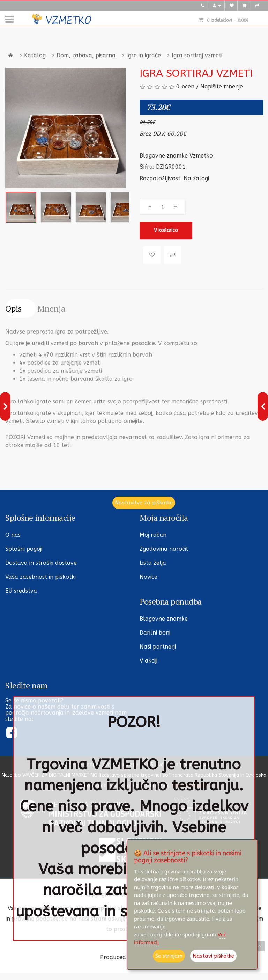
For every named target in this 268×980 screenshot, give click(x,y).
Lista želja (153, 563)
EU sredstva (21, 591)
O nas (13, 535)
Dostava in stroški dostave (41, 563)
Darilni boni (155, 633)
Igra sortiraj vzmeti (197, 55)
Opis (13, 308)
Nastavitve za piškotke (144, 503)
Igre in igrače (144, 55)
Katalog (35, 55)
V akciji (148, 661)
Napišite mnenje (222, 86)
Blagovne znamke (164, 619)
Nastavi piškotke (214, 956)
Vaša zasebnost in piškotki (40, 577)
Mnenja (51, 308)
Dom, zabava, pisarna (86, 55)
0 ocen (185, 86)
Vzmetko (201, 156)
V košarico (166, 230)
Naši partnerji (158, 647)
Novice (148, 577)
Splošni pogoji (24, 549)
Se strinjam (169, 956)
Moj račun (153, 535)
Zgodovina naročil (164, 549)
